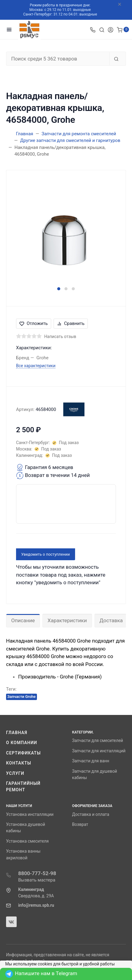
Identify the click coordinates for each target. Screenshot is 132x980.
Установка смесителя (27, 841)
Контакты (19, 763)
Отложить (34, 323)
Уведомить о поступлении (46, 554)
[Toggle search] (102, 29)
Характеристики (67, 620)
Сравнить (71, 323)
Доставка (111, 620)
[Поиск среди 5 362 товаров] (58, 59)
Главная (17, 733)
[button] (59, 289)
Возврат (80, 824)
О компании (22, 743)
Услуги (15, 773)
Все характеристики (36, 366)
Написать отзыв (60, 336)
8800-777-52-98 (37, 873)
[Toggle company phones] (93, 29)
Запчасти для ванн (91, 761)
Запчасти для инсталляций (99, 751)
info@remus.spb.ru (36, 905)
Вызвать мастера (37, 880)
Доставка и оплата (91, 814)
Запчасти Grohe (21, 697)
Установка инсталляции (30, 814)
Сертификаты (23, 753)
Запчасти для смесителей (97, 740)
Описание (23, 620)
